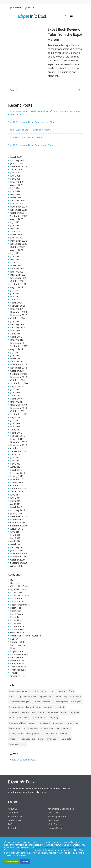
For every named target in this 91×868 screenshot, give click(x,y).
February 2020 (18, 324)
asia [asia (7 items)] (51, 691)
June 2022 (15, 256)
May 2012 (15, 464)
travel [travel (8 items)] (41, 739)
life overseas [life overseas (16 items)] (59, 723)
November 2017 (19, 343)
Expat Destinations (20, 595)
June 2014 (15, 392)
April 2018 (15, 334)
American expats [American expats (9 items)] (38, 691)
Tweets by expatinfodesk (22, 760)
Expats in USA (17, 629)
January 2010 (17, 550)
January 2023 (17, 238)
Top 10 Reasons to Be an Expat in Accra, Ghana (32, 122)
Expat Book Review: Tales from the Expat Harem (65, 34)
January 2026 (17, 163)
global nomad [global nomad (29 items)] (23, 718)
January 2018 (17, 340)
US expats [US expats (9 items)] (66, 739)
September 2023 (19, 216)
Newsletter (53, 820)
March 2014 (16, 399)
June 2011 (15, 498)
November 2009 (19, 557)
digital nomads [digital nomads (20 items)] (46, 696)
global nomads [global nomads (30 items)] (39, 718)
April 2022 (15, 262)
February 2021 (18, 306)
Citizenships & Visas (20, 586)
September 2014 (19, 383)
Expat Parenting (18, 614)
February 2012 (18, 473)
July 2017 (15, 352)
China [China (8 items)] (71, 691)
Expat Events (17, 598)
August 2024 (17, 185)
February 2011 (18, 510)
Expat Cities (16, 592)
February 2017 (18, 361)
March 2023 (16, 234)
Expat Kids (16, 611)
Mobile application (57, 816)
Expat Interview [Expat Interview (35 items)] (16, 707)
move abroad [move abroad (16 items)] (47, 728)
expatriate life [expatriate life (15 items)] (38, 712)
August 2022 (17, 250)
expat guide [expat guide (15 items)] (76, 702)
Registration (17, 651)
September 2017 (19, 346)
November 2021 (19, 278)
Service (79, 848)
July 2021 (15, 290)
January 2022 (17, 272)
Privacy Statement (43, 848)
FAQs (11, 824)
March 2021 (16, 303)
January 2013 (17, 439)
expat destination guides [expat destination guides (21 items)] (20, 702)
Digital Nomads (18, 589)
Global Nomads (18, 632)
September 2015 (19, 374)
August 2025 (17, 169)
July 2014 (15, 389)
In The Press (15, 828)
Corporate (13, 813)
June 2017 (15, 355)
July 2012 (15, 457)
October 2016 (17, 371)
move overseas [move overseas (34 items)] (64, 728)
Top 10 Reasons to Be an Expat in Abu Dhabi (31, 145)
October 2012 (17, 448)
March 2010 (16, 544)
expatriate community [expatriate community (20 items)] (19, 712)
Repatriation (17, 657)
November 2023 (19, 210)
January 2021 (17, 309)
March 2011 (16, 507)
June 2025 (15, 176)
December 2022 (19, 241)
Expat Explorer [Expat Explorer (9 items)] (61, 702)
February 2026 (18, 160)
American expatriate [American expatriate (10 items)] (18, 691)
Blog (13, 580)
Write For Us (54, 824)
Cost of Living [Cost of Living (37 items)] (15, 696)
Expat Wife (16, 623)
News (13, 648)
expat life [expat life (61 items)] (48, 707)
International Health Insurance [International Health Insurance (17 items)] (23, 723)
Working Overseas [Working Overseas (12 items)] (18, 744)
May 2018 (15, 330)
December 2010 (19, 516)
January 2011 (17, 513)
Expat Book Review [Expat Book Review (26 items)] (73, 696)
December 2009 (19, 553)
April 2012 (15, 467)
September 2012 (19, 451)
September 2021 (19, 284)
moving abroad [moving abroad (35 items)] (16, 734)
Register (15, 8)
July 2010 (15, 532)
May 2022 (15, 259)
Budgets (15, 583)
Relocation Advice (19, 654)
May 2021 (15, 296)
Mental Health (17, 642)
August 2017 (17, 349)
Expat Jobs (16, 608)
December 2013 (19, 405)
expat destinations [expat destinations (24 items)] (43, 702)
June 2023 (15, 225)
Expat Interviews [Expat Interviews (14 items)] (34, 707)
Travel (14, 673)
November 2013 (19, 408)
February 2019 (18, 327)
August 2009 (17, 566)
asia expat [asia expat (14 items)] (61, 691)
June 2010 (15, 535)
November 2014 (19, 377)
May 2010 (15, 538)
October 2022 (17, 247)
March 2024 (16, 197)
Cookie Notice (26, 850)
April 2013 (15, 430)
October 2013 (17, 411)
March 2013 (16, 433)
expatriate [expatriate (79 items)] (60, 707)
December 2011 (19, 479)
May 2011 (15, 501)
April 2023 (15, 231)
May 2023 (15, 228)
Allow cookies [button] (12, 861)
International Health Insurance (26, 636)
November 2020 (19, 315)
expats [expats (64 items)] (64, 712)
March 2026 (16, 157)
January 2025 (17, 182)
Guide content (15, 820)
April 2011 (15, 504)
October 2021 (17, 281)
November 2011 (19, 482)
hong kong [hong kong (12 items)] (54, 718)
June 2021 (15, 293)
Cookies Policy (55, 828)
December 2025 (19, 166)
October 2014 (17, 380)
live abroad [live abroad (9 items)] (73, 723)
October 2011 (17, 485)
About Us (13, 809)
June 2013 (15, 423)
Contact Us (53, 813)
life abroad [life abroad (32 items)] (45, 723)
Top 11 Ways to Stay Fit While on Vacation (29, 130)
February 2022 (18, 269)
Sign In (30, 8)
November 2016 (19, 368)
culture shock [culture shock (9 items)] (30, 696)
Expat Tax (15, 617)
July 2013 (15, 420)
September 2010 (19, 526)
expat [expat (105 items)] (58, 696)
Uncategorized (18, 676)
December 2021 (19, 275)
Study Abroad (17, 663)
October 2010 (17, 522)
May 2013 (15, 426)
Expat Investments (20, 605)
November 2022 (19, 244)
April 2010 (15, 541)
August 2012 (17, 454)
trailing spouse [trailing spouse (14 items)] (28, 739)
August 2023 (17, 219)
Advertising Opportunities (61, 809)
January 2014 (17, 402)
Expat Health (17, 602)
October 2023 (17, 213)
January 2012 (17, 476)
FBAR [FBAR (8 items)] (12, 718)
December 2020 (19, 312)
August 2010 (17, 529)
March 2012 (16, 470)
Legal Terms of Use (64, 848)
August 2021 (17, 287)
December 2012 (19, 442)
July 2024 (15, 188)
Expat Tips (16, 620)
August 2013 (17, 417)
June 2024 (15, 191)
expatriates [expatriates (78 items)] (53, 712)
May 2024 (15, 194)
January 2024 (17, 204)
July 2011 (15, 495)
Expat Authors (15, 816)
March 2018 (16, 337)
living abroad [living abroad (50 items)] (15, 728)
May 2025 (15, 179)
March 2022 (16, 265)
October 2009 (17, 560)
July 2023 (15, 222)
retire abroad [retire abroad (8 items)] (51, 734)
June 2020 (15, 321)
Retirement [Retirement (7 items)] (65, 734)
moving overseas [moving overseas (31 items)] (34, 734)
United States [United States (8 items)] (53, 739)
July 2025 (15, 173)
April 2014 (15, 396)
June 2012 (15, 461)
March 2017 (16, 358)
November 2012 (19, 445)
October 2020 (17, 318)
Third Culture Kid (19, 667)
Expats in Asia (17, 626)
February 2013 (18, 436)
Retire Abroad (17, 660)
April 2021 (15, 300)
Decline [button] (25, 861)
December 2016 (19, 365)
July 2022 (15, 253)
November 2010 (19, 519)
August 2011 (17, 492)
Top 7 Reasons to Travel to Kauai (25, 137)
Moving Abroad (18, 645)
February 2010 (18, 547)
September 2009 (19, 563)
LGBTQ (14, 639)
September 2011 (19, 488)
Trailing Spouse (18, 670)
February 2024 (18, 200)
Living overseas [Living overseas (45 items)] (31, 728)
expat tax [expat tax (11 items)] (75, 712)
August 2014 (17, 386)
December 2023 (19, 207)
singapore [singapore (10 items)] (14, 739)
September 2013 (19, 414)
